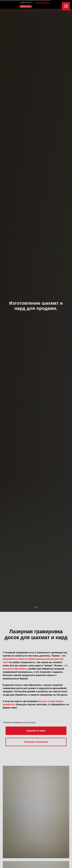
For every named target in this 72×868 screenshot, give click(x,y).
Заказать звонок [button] (26, 6)
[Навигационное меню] (66, 6)
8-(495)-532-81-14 (26, 3)
